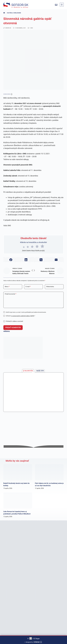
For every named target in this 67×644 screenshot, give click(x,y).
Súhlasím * (20, 316)
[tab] (28, 370)
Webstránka (50, 287)
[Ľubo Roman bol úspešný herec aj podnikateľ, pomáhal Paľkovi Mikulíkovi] (18, 500)
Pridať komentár (11, 294)
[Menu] (62, 5)
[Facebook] (11, 260)
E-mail (28, 287)
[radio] (24, 247)
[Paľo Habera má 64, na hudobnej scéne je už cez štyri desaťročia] (49, 471)
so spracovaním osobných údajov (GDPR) (23, 316)
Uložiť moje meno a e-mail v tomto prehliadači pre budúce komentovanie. (26, 312)
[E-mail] (56, 260)
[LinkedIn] (26, 260)
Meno (7, 287)
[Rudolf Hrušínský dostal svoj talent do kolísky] (18, 471)
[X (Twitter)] (41, 260)
